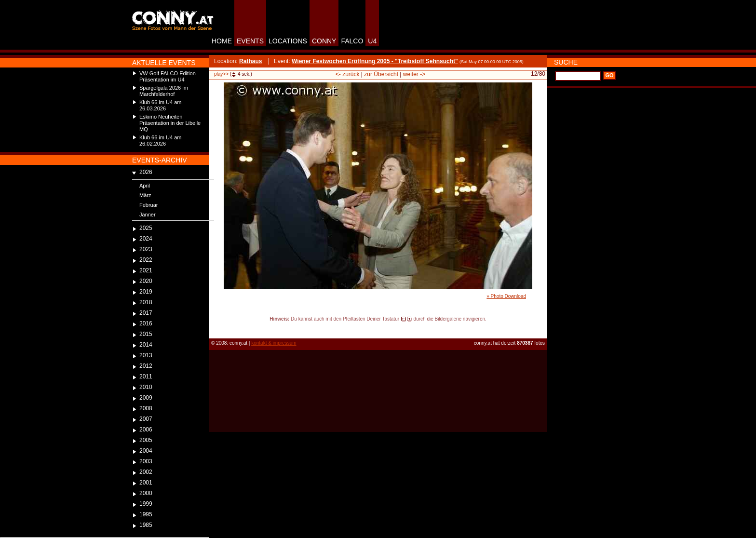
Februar (149, 205)
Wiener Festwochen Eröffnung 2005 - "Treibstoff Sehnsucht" (375, 61)
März (145, 195)
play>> (221, 74)
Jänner (148, 215)
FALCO (352, 41)
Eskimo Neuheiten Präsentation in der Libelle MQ (170, 123)
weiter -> (414, 74)
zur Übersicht (381, 74)
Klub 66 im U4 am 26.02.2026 (160, 141)
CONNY (324, 41)
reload (217, 328)
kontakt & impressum (274, 343)
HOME (222, 41)
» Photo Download (506, 296)
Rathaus (250, 61)
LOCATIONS (288, 41)
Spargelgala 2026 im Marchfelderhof (164, 91)
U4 (372, 41)
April (145, 186)
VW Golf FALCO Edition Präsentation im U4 (168, 76)
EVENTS (250, 41)
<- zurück (348, 74)
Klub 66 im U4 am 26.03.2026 (160, 105)
